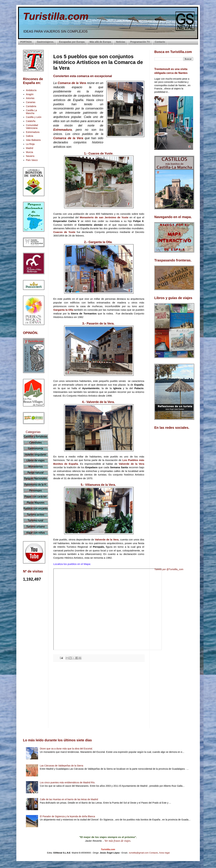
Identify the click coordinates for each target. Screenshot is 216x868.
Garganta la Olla (63, 310)
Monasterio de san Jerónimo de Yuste (104, 217)
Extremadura (63, 130)
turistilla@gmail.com (139, 853)
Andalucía (31, 90)
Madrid (30, 148)
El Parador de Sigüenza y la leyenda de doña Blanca (68, 816)
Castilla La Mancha (31, 112)
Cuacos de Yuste (64, 232)
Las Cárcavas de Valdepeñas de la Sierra (62, 766)
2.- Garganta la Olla (98, 242)
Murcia (29, 152)
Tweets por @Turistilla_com (169, 569)
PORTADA (26, 42)
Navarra (30, 156)
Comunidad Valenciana (32, 127)
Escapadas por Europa (72, 42)
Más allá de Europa (100, 42)
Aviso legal (164, 853)
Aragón (30, 94)
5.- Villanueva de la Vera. (98, 485)
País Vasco (32, 160)
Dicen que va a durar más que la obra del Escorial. (66, 749)
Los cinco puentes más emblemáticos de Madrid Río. (68, 782)
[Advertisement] (99, 694)
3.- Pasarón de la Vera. (98, 324)
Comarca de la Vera (72, 83)
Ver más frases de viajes (118, 841)
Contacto (160, 42)
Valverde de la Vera (131, 464)
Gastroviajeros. (45, 42)
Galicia (30, 136)
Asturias (30, 98)
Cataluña (31, 121)
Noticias (121, 42)
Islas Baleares (33, 140)
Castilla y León (34, 117)
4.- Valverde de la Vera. (98, 402)
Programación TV (140, 42)
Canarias (31, 102)
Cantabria (31, 106)
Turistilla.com (56, 16)
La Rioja (30, 144)
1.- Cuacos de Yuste (98, 153)
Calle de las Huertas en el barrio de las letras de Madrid (69, 799)
